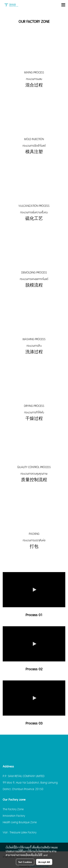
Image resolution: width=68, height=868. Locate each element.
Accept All (44, 862)
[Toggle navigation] (63, 5)
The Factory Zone (13, 809)
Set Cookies (25, 862)
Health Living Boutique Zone (20, 822)
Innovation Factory (14, 816)
